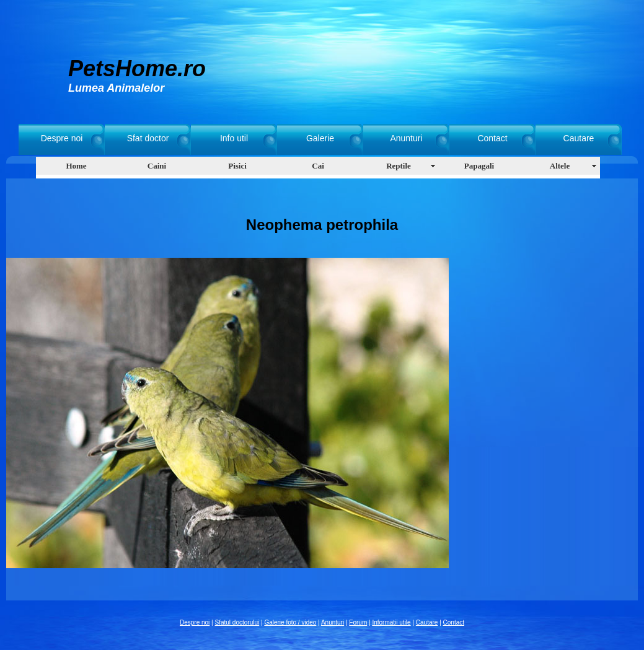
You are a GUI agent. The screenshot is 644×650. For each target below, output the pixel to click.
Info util (234, 138)
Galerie (320, 138)
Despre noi (62, 138)
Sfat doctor (148, 138)
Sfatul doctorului (237, 622)
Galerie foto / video (290, 622)
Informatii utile (391, 622)
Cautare (579, 138)
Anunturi (406, 138)
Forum (358, 622)
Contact (492, 138)
